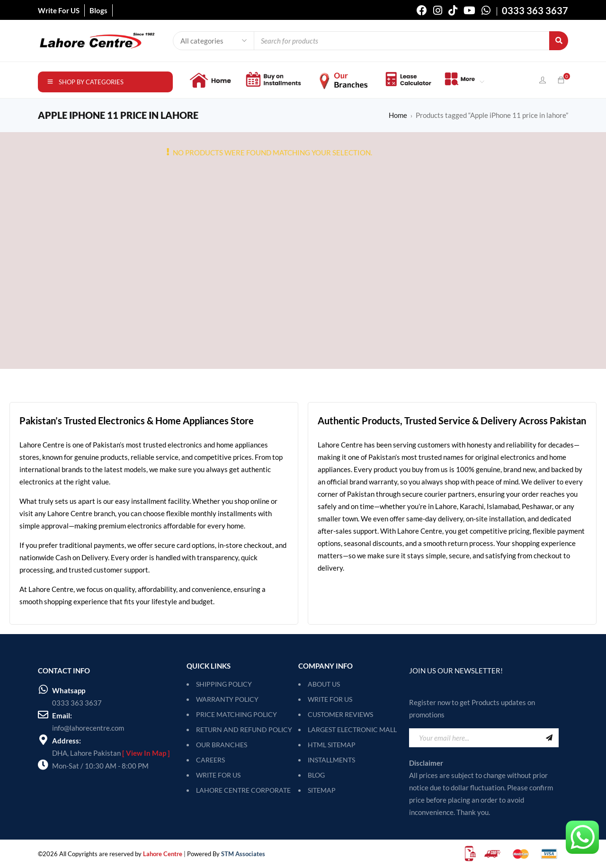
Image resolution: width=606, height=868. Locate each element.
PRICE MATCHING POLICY (236, 714)
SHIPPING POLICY (224, 684)
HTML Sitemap (332, 745)
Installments (331, 760)
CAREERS (210, 760)
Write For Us (330, 699)
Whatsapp (69, 690)
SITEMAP (322, 790)
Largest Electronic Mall (352, 729)
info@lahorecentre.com (88, 728)
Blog (316, 775)
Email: (62, 716)
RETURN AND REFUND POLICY (244, 729)
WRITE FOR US (218, 775)
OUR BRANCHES (222, 745)
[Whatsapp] (43, 689)
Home (398, 115)
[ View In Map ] (146, 753)
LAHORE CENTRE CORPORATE (243, 790)
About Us (324, 684)
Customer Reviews (340, 714)
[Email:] (43, 715)
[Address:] (43, 740)
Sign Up (549, 738)
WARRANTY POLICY (227, 699)
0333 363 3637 (77, 703)
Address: (67, 741)
